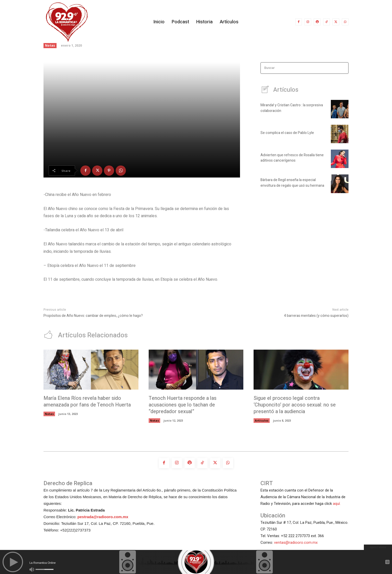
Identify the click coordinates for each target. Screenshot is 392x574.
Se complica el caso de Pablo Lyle (287, 133)
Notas (50, 46)
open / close (378, 547)
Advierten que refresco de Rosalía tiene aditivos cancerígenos (292, 158)
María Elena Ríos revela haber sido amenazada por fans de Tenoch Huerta (88, 402)
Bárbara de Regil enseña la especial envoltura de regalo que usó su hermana (292, 183)
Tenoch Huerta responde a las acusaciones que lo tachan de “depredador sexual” (183, 405)
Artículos (262, 421)
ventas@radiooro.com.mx (296, 543)
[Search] (343, 68)
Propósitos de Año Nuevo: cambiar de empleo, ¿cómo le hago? (93, 316)
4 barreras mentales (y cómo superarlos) (316, 316)
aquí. (337, 504)
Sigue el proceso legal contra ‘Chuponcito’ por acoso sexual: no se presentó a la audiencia (296, 405)
